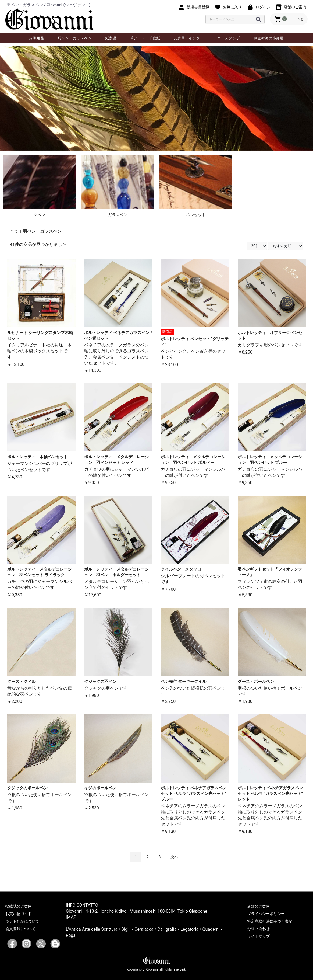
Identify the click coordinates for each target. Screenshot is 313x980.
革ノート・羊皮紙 (145, 38)
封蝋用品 (37, 38)
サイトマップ (258, 936)
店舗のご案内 (258, 906)
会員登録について (20, 929)
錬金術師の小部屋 (269, 38)
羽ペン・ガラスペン (75, 38)
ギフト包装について (22, 921)
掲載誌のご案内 (19, 906)
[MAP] (72, 917)
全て (14, 231)
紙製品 (111, 38)
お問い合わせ (258, 929)
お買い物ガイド (19, 914)
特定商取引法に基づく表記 (270, 921)
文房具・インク (187, 38)
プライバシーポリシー (266, 914)
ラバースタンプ (227, 38)
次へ (174, 857)
